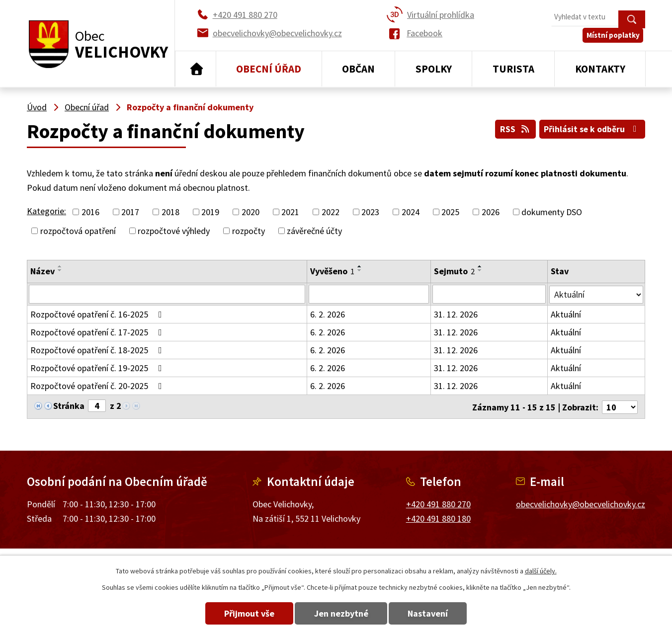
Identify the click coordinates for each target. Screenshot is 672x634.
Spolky (434, 69)
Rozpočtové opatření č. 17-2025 (98, 332)
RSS (512, 128)
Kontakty (600, 69)
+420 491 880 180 (438, 517)
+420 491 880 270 (438, 503)
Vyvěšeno (333, 271)
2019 (210, 212)
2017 (130, 212)
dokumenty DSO (552, 212)
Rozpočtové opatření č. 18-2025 (98, 350)
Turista (513, 69)
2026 (491, 212)
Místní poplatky (615, 40)
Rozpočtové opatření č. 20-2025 (98, 386)
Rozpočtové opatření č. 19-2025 (98, 368)
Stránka (69, 406)
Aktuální (566, 314)
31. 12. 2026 (456, 314)
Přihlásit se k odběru (591, 128)
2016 (90, 212)
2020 (251, 212)
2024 (411, 212)
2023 (370, 212)
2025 (450, 212)
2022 (331, 212)
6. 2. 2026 (328, 314)
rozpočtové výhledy (174, 231)
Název (42, 271)
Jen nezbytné (341, 613)
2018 (170, 212)
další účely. (541, 571)
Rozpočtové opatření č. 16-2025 (98, 314)
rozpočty (249, 231)
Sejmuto (455, 271)
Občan (358, 69)
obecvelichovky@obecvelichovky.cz (581, 503)
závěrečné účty (314, 231)
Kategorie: (46, 211)
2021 (290, 212)
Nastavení (435, 613)
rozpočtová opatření (78, 231)
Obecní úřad (269, 69)
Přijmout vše (243, 613)
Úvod (196, 69)
